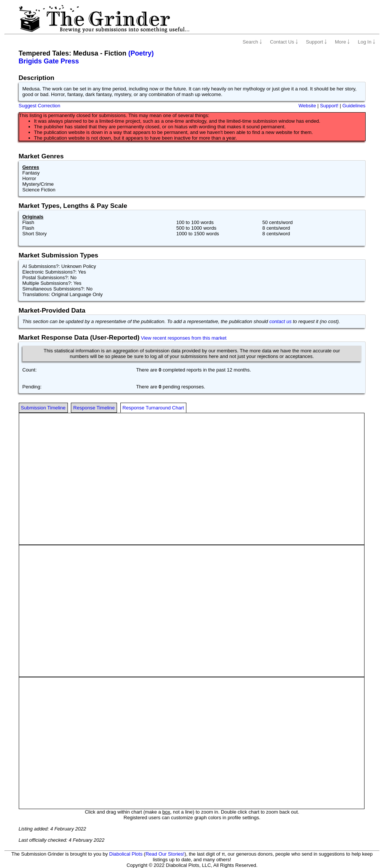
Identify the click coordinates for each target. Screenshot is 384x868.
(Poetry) (141, 53)
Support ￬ (316, 42)
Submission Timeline (43, 408)
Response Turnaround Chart (153, 408)
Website (307, 106)
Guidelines (354, 106)
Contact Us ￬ (284, 42)
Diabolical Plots (126, 854)
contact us (280, 321)
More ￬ (342, 42)
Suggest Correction (40, 106)
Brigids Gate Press (49, 61)
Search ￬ (252, 42)
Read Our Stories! (165, 854)
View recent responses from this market (184, 338)
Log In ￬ (367, 42)
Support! (329, 106)
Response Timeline (94, 408)
